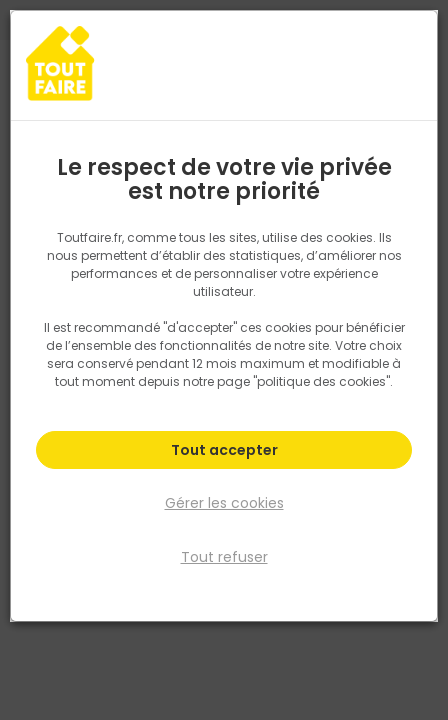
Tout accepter (224, 450)
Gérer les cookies (224, 503)
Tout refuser (224, 557)
